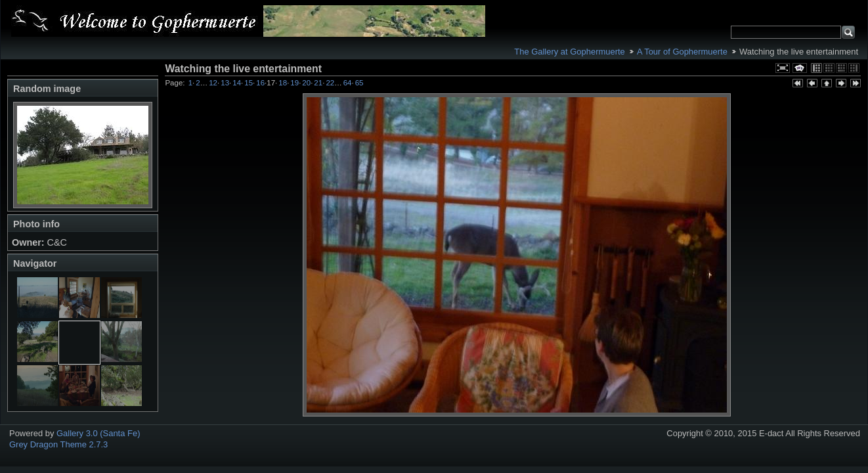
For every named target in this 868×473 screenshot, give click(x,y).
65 (359, 83)
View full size (783, 68)
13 (225, 83)
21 (318, 83)
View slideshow (800, 68)
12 (213, 83)
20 (306, 83)
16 (260, 83)
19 (294, 83)
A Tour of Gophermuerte (682, 52)
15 (249, 83)
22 (330, 83)
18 (283, 83)
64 (348, 83)
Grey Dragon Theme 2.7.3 (58, 444)
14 (237, 83)
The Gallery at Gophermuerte (569, 52)
